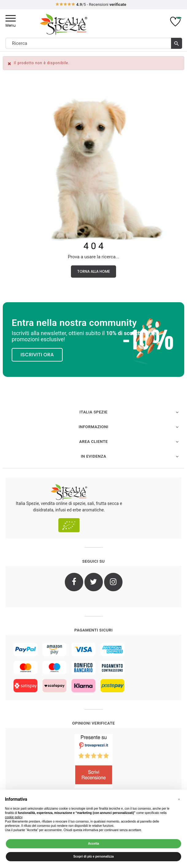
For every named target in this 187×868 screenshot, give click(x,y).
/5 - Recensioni (91, 4)
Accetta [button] (93, 844)
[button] (179, 800)
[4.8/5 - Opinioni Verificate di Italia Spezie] (93, 761)
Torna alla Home (93, 271)
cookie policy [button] (14, 817)
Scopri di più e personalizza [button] (94, 856)
